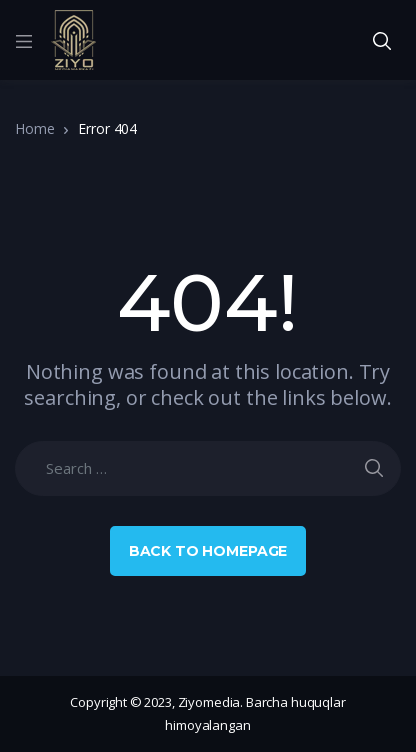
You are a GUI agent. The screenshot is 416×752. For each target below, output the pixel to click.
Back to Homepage (208, 551)
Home (34, 128)
